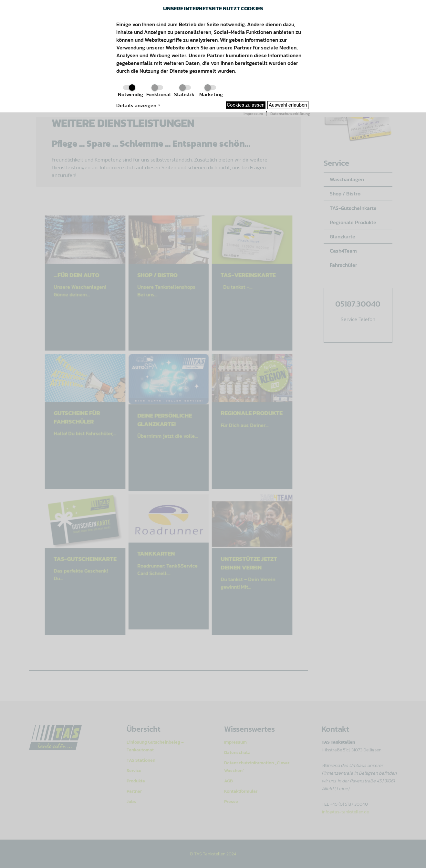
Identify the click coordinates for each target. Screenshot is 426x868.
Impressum (253, 114)
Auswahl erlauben (288, 105)
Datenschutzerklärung (290, 114)
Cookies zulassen (246, 105)
